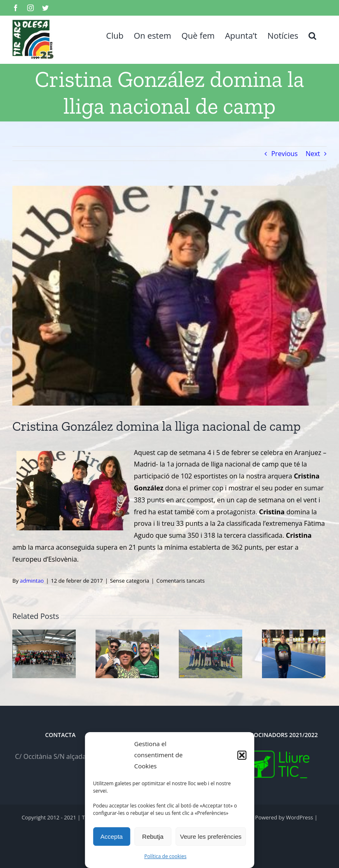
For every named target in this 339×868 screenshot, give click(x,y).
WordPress (299, 817)
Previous (284, 154)
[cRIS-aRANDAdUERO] (169, 296)
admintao (32, 581)
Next (313, 154)
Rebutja (153, 836)
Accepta (112, 836)
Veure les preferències (211, 836)
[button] (242, 755)
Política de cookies (165, 856)
